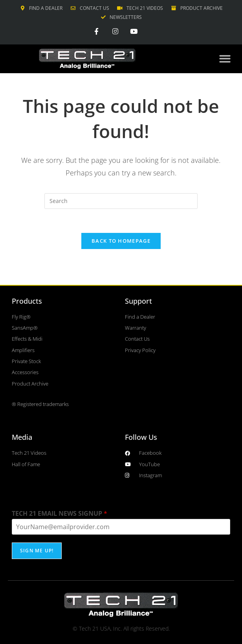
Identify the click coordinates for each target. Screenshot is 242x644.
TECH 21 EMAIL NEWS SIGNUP (60, 514)
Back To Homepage (121, 241)
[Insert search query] (121, 201)
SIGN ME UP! (37, 551)
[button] (225, 59)
